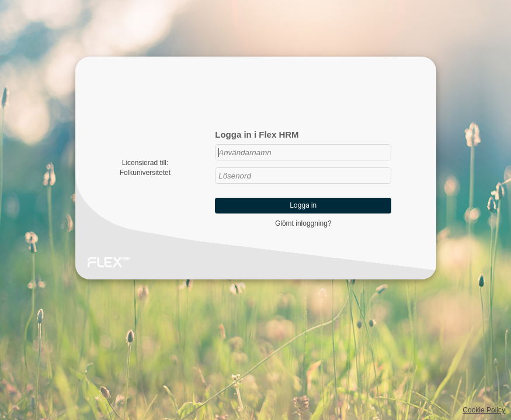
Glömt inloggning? (303, 223)
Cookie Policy (484, 410)
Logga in (303, 205)
